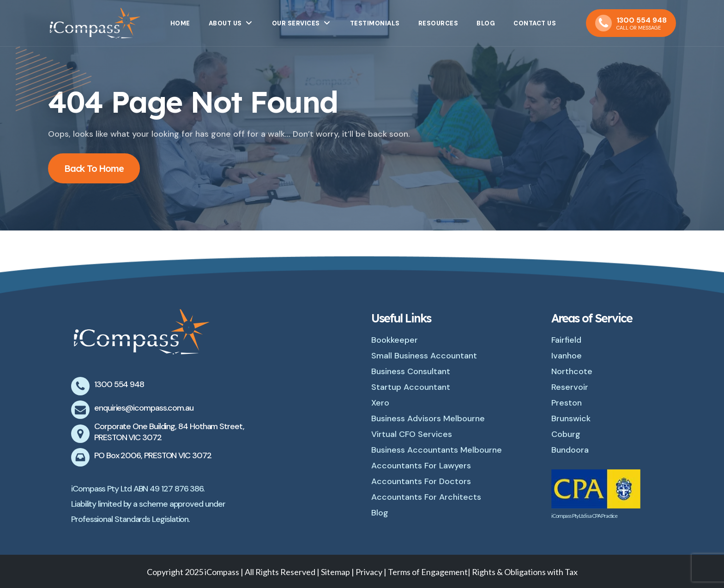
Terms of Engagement (428, 572)
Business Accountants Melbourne (437, 450)
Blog (380, 513)
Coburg (566, 434)
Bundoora (570, 450)
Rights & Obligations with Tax (525, 572)
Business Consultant (411, 371)
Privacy (370, 572)
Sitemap (335, 572)
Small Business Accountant (424, 356)
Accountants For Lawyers (421, 466)
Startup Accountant (411, 387)
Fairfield (566, 340)
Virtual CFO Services (412, 434)
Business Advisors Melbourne (428, 418)
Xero (380, 403)
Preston (567, 403)
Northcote (572, 371)
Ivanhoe (567, 356)
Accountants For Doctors (421, 481)
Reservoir (570, 387)
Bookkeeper (395, 340)
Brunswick (571, 418)
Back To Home (94, 168)
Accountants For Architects (426, 497)
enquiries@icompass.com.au (144, 408)
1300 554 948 (119, 384)
